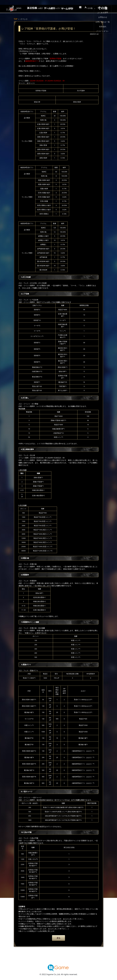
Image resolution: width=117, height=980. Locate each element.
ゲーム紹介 (48, 9)
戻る (58, 938)
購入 (86, 9)
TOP (16, 19)
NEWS (30, 9)
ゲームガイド (67, 9)
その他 (105, 9)
